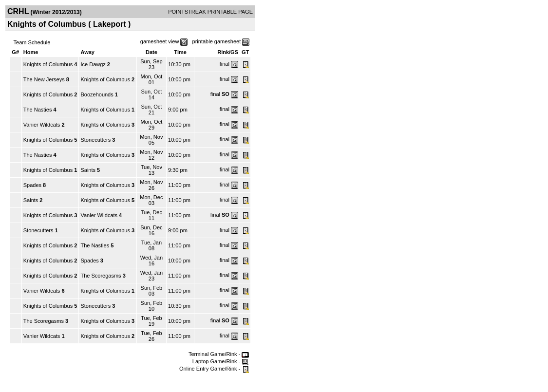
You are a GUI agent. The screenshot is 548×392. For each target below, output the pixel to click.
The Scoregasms (101, 276)
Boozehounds (97, 94)
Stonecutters (95, 140)
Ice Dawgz (93, 64)
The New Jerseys (44, 79)
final (225, 64)
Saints (88, 170)
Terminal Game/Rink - (219, 354)
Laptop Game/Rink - (221, 361)
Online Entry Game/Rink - (214, 369)
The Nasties (38, 110)
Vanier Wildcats (42, 125)
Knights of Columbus (48, 64)
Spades (32, 185)
